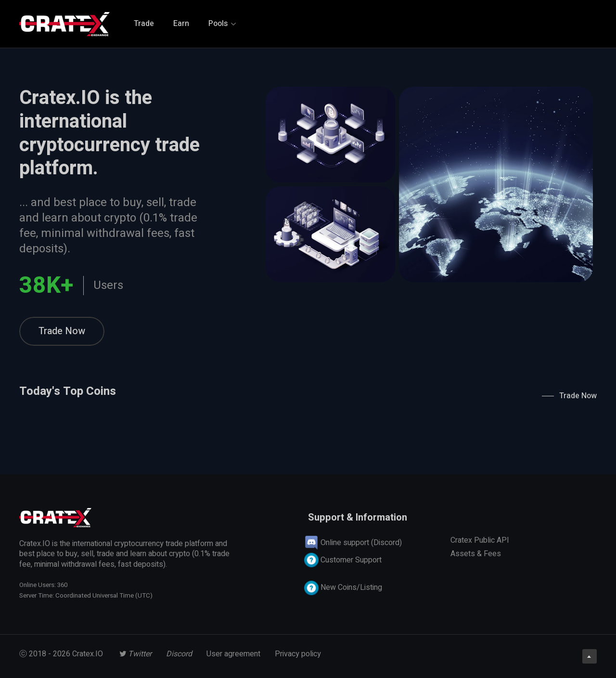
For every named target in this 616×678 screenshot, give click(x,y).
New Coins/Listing (343, 587)
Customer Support (343, 560)
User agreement (233, 654)
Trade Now (62, 331)
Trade (144, 24)
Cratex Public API (480, 540)
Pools (222, 24)
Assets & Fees (476, 554)
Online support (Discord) (353, 543)
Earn (181, 24)
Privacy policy (298, 654)
